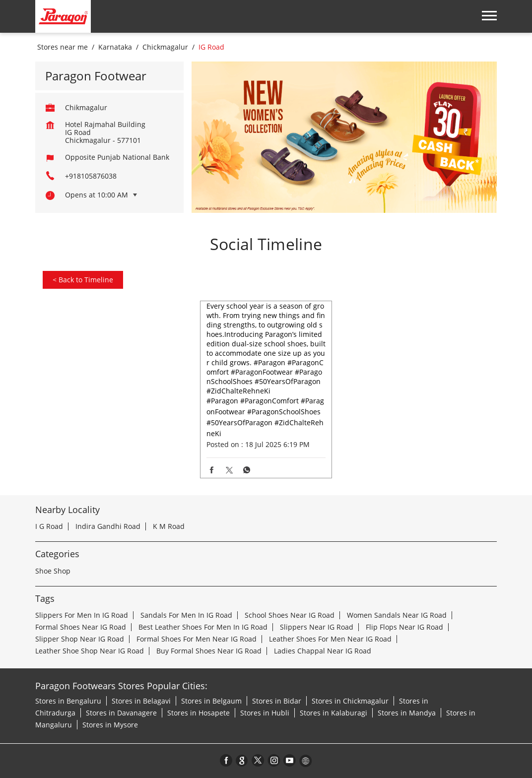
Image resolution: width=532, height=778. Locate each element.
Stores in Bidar (277, 701)
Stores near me (63, 47)
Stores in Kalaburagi (333, 713)
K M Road (169, 526)
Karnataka (115, 47)
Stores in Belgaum (211, 701)
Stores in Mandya (407, 713)
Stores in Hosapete (199, 713)
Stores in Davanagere (121, 713)
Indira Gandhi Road (108, 526)
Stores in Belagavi (141, 701)
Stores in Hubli (265, 713)
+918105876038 (91, 176)
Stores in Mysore (110, 725)
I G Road (49, 526)
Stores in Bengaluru (68, 701)
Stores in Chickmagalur (350, 701)
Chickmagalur (165, 47)
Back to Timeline (83, 280)
